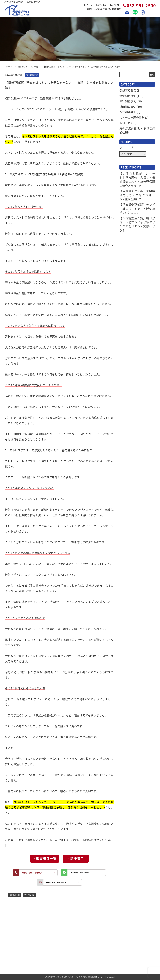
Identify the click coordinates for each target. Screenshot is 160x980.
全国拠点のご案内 (114, 955)
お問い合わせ (112, 961)
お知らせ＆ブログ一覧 (28, 67)
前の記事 (15, 895)
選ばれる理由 (80, 933)
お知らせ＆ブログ (82, 927)
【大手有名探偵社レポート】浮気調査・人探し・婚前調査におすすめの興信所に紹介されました (137, 179)
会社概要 (110, 944)
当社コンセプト (113, 933)
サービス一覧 (80, 938)
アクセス (110, 949)
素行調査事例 (128, 101)
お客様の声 (111, 922)
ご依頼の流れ (80, 955)
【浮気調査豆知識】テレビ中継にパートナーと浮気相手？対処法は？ (137, 209)
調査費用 (77, 859)
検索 (152, 74)
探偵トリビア (112, 938)
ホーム (9, 67)
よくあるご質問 (113, 927)
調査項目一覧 (46, 859)
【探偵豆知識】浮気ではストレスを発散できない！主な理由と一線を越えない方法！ (83, 67)
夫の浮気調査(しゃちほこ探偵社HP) (137, 130)
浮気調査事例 (128, 96)
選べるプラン (80, 949)
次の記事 (29, 895)
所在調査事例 (128, 112)
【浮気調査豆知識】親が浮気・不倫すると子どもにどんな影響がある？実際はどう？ (137, 224)
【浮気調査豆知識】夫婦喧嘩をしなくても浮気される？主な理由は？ (137, 195)
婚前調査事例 (128, 107)
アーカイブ (126, 148)
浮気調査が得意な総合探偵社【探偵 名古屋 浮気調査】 (73, 977)
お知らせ (125, 123)
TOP (75, 922)
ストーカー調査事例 (132, 117)
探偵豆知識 (126, 90)
